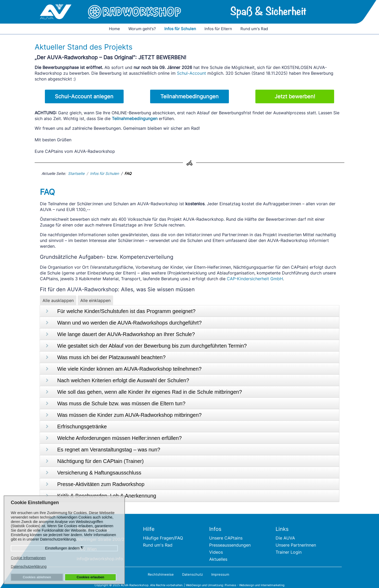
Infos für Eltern (218, 29)
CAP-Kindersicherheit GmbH (255, 279)
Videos (216, 552)
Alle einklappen (95, 300)
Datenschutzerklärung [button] (29, 567)
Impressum (220, 574)
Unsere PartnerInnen (296, 545)
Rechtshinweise (161, 574)
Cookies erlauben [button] (90, 577)
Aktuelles (218, 559)
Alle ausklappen (58, 300)
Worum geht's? (142, 29)
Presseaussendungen (230, 545)
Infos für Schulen (180, 29)
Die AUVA (285, 538)
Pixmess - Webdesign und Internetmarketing (255, 585)
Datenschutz (193, 574)
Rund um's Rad (254, 29)
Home (114, 29)
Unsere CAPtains (226, 538)
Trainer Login (289, 552)
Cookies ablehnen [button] (37, 577)
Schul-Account (191, 73)
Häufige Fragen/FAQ (163, 538)
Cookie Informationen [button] (28, 558)
